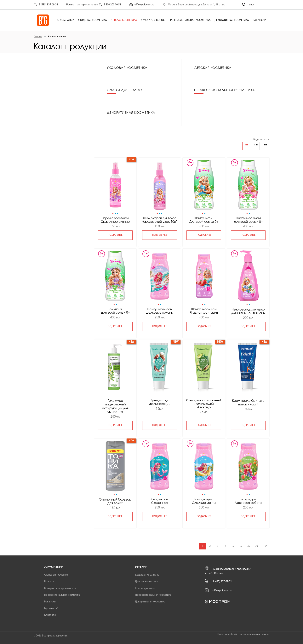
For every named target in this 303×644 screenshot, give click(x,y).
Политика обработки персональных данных (243, 634)
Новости (49, 582)
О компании (66, 20)
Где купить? (51, 608)
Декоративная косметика (232, 20)
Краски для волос (153, 20)
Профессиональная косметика (190, 20)
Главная (38, 37)
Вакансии (259, 20)
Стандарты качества (56, 575)
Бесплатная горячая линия (94, 5)
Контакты (50, 615)
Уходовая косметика (92, 20)
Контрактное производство (61, 588)
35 (249, 546)
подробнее (115, 235)
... (241, 546)
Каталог (141, 568)
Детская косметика (124, 20)
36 (256, 546)
